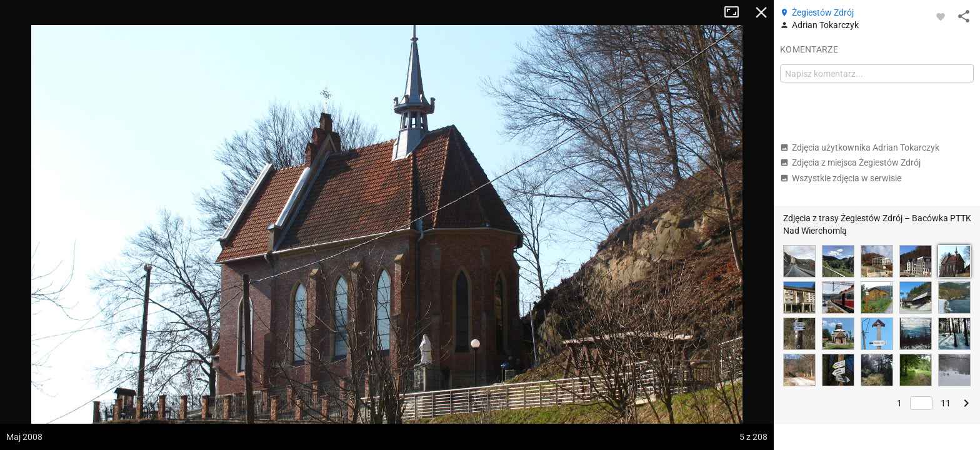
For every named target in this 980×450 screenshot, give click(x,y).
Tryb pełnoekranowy (736, 12)
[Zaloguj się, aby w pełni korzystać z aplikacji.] (941, 16)
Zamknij (761, 12)
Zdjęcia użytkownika (860, 147)
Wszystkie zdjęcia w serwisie (841, 178)
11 (946, 403)
